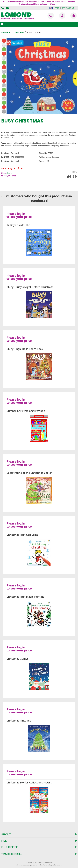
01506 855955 (3, 8)
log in (10, 173)
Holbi (40, 865)
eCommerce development (26, 865)
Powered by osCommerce (53, 865)
